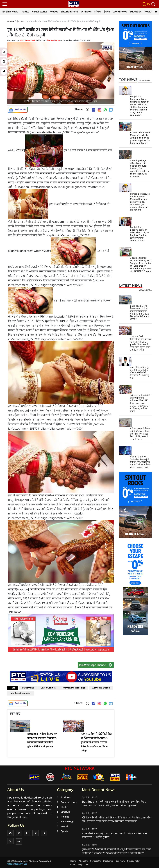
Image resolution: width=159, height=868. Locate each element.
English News (10, 12)
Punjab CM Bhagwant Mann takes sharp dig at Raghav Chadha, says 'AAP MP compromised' (140, 234)
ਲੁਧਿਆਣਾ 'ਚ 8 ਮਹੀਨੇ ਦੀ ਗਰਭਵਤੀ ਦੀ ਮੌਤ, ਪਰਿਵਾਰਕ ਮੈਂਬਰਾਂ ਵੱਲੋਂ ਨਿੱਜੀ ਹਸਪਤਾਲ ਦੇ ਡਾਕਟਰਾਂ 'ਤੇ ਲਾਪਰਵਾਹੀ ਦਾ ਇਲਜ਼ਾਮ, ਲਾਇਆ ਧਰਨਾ (140, 403)
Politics (25, 12)
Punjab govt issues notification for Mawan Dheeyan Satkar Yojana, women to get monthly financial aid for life (140, 202)
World (62, 826)
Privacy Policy (134, 861)
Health (148, 12)
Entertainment (69, 12)
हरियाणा (98, 12)
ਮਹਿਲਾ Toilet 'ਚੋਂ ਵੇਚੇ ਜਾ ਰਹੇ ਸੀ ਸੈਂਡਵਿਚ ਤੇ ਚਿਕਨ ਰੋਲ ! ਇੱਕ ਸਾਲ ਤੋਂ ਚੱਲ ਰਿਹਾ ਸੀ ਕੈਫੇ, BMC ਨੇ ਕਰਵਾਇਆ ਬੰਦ (140, 434)
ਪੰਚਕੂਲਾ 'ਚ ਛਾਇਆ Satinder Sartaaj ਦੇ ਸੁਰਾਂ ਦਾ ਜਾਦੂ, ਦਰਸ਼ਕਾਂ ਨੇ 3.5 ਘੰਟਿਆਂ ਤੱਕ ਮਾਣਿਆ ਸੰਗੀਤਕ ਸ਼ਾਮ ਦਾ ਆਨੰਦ (140, 462)
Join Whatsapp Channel (96, 665)
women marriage (101, 688)
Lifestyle (63, 812)
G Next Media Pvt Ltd (17, 864)
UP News (86, 12)
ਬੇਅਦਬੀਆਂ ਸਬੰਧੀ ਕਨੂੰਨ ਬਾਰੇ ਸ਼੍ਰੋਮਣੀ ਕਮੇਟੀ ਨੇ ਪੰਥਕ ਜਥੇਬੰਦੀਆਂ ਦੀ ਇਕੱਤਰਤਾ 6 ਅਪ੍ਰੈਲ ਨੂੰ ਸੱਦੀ (140, 372)
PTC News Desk (28, 40)
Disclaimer (108, 861)
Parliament (28, 688)
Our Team (120, 861)
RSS (87, 865)
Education (136, 12)
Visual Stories (40, 12)
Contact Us (95, 861)
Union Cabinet (48, 688)
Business (64, 797)
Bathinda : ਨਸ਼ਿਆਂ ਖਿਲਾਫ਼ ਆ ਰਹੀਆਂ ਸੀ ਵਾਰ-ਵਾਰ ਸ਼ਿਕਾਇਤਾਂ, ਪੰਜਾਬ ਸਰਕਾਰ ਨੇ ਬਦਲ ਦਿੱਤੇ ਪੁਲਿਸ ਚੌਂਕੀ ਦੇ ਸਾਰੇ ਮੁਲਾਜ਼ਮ (140, 312)
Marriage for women (21, 693)
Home (10, 21)
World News (120, 12)
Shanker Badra (53, 40)
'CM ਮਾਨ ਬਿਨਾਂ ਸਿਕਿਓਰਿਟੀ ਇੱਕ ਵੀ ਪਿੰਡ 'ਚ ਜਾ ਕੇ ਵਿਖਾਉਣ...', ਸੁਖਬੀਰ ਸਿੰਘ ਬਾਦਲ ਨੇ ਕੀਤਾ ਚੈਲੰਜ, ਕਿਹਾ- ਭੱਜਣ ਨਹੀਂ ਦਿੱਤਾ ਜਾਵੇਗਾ (141, 343)
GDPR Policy (76, 865)
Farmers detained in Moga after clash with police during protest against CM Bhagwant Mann (141, 138)
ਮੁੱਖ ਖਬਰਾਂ (20, 21)
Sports (62, 831)
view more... (145, 80)
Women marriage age (74, 688)
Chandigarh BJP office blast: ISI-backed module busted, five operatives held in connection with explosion (140, 168)
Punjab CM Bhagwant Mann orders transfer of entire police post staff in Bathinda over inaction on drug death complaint (139, 106)
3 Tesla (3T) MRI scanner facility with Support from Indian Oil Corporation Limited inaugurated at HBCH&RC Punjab (141, 264)
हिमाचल (107, 12)
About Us (83, 861)
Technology (65, 822)
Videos (54, 12)
